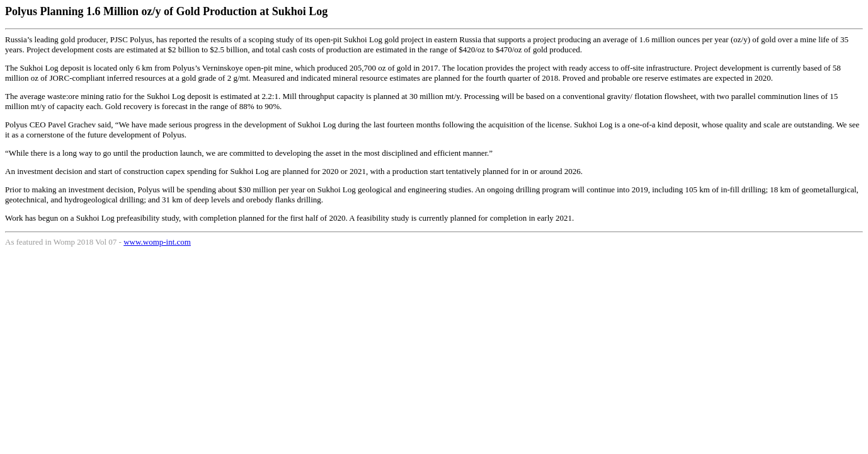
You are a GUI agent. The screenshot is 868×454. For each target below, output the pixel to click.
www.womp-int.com (157, 242)
